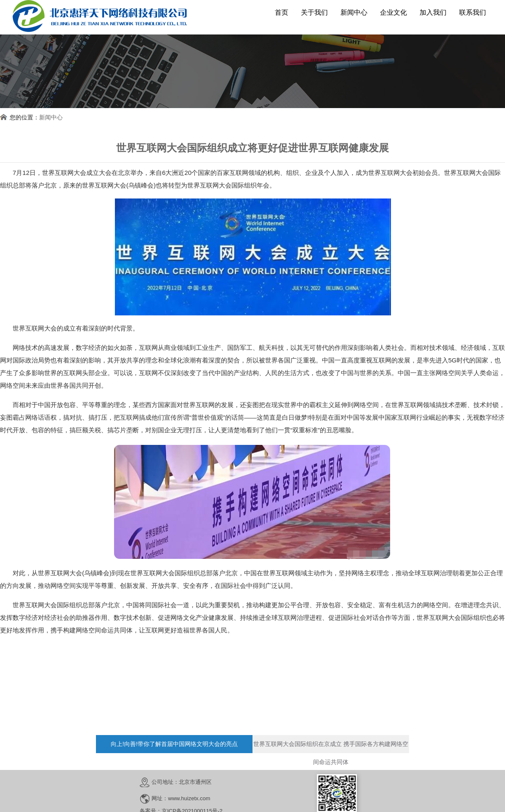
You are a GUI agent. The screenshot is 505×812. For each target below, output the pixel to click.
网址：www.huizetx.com (181, 798)
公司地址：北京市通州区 (182, 782)
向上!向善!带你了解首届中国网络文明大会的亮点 (174, 744)
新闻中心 (51, 117)
